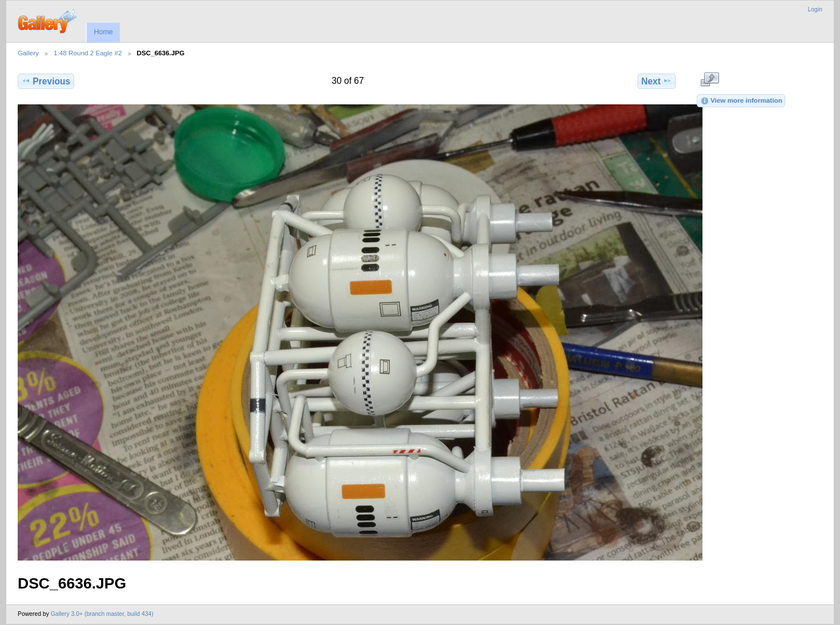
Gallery (28, 53)
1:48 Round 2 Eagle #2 (88, 53)
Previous (46, 81)
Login (815, 9)
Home (103, 32)
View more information (741, 101)
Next (657, 81)
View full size (710, 80)
